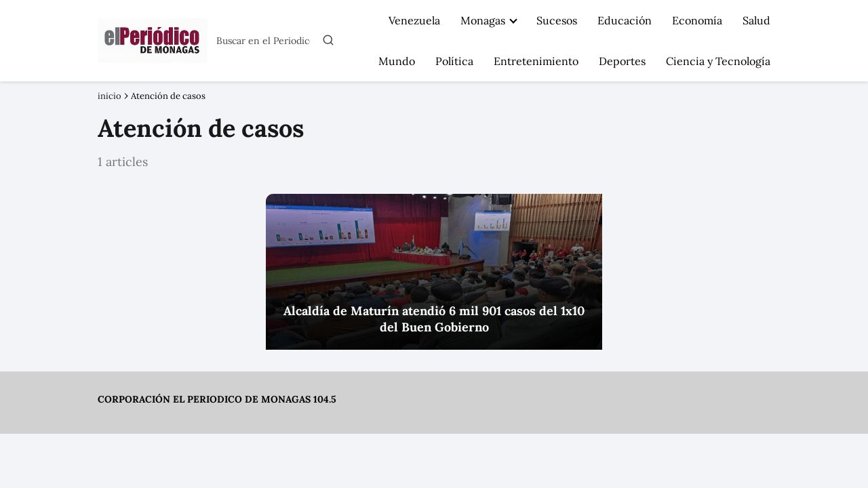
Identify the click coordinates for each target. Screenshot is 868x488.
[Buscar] (328, 40)
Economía (697, 20)
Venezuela (414, 20)
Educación (625, 20)
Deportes (622, 61)
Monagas (483, 20)
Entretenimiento (536, 61)
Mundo (397, 61)
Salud (756, 20)
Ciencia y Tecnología (718, 61)
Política (454, 61)
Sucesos (557, 20)
